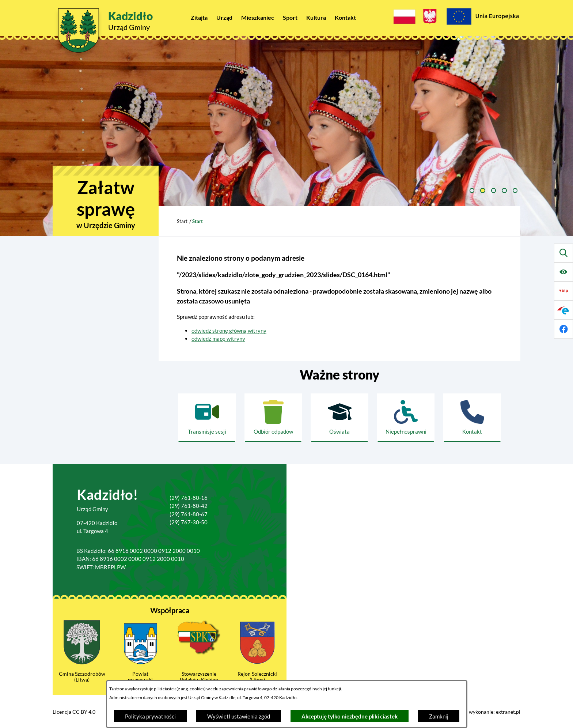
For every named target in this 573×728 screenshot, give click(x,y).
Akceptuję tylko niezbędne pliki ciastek (350, 716)
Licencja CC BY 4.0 (74, 712)
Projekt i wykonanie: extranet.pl (484, 712)
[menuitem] (199, 17)
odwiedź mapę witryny (218, 339)
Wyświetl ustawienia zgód (239, 716)
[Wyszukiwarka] (563, 253)
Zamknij (439, 716)
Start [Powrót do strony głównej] (182, 221)
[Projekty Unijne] (482, 18)
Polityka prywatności (150, 716)
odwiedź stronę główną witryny (229, 331)
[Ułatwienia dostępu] (563, 272)
